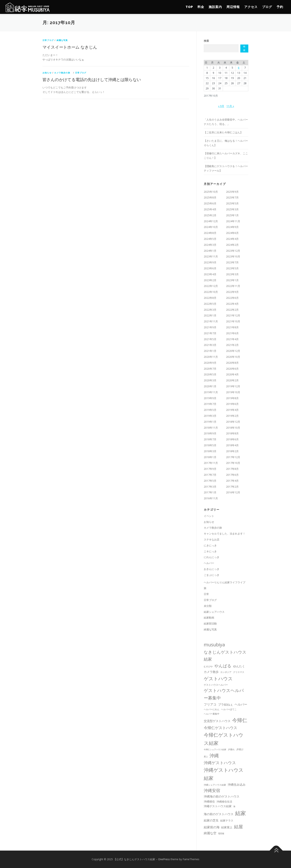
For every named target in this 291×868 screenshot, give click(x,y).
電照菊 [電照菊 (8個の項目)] (221, 834)
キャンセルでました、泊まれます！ (225, 534)
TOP (189, 7)
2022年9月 (232, 292)
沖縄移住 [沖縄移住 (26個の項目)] (209, 801)
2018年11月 (211, 428)
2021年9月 (210, 327)
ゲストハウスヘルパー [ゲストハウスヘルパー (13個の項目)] (216, 685)
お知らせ (47, 73)
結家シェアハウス (214, 612)
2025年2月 (210, 215)
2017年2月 (232, 487)
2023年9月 (210, 262)
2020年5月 (210, 374)
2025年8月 (210, 197)
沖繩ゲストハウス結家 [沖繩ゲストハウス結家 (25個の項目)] (218, 806)
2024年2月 (232, 245)
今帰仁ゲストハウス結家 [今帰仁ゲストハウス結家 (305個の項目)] (224, 739)
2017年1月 (210, 492)
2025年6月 (210, 203)
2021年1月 (210, 351)
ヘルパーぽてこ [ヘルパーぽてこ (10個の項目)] (229, 709)
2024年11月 (233, 221)
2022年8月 (210, 298)
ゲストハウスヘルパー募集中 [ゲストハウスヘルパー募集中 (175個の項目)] (224, 694)
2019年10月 (233, 392)
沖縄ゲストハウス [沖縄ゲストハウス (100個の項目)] (220, 763)
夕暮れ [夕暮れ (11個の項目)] (231, 749)
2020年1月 (210, 386)
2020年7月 (210, 369)
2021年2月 (232, 345)
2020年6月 (232, 369)
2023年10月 (233, 256)
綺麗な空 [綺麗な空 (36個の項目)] (210, 833)
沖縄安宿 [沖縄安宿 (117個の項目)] (212, 790)
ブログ (267, 7)
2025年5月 (232, 203)
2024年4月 (232, 239)
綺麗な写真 (62, 40)
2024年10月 (211, 227)
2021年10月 (233, 321)
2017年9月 (210, 469)
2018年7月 (210, 439)
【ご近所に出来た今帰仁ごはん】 (223, 132)
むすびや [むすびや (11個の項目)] (208, 666)
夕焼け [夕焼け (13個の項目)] (240, 749)
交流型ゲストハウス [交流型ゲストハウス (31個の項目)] (217, 721)
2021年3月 (210, 345)
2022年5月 (210, 304)
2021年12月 (233, 315)
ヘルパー (209, 563)
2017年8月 (232, 469)
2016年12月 (233, 492)
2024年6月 (232, 233)
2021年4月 (232, 339)
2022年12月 (211, 286)
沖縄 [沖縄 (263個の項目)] (214, 755)
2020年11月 (211, 357)
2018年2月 (232, 451)
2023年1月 (232, 280)
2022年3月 (210, 310)
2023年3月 (232, 274)
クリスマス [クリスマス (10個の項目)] (239, 672)
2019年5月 (210, 410)
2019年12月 (233, 386)
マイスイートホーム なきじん (70, 47)
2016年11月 (211, 498)
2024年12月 (211, 221)
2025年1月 (232, 215)
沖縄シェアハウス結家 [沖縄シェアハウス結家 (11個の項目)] (215, 785)
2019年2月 (232, 416)
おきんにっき (212, 569)
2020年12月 (233, 351)
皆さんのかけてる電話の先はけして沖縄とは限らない (92, 79)
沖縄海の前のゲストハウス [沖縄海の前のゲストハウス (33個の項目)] (222, 796)
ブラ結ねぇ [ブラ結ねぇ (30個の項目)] (225, 704)
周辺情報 (233, 7)
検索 (206, 41)
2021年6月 (232, 333)
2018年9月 (210, 433)
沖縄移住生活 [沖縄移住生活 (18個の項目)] (224, 802)
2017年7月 (210, 475)
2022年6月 (232, 298)
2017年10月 (233, 463)
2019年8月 (232, 398)
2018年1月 (210, 457)
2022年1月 (210, 315)
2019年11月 (211, 392)
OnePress (164, 859)
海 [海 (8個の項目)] (234, 806)
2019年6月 (232, 404)
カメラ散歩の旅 (63, 73)
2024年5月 (210, 239)
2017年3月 (210, 487)
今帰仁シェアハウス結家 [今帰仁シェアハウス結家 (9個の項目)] (215, 749)
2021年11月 (211, 321)
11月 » (230, 106)
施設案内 (215, 7)
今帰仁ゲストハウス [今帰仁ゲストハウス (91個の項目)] (220, 728)
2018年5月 (210, 445)
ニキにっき (210, 551)
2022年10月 (211, 292)
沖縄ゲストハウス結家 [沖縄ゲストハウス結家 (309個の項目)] (224, 774)
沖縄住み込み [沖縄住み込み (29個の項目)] (237, 785)
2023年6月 (210, 268)
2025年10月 (211, 192)
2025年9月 (232, 192)
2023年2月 (210, 280)
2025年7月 (232, 197)
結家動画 (209, 618)
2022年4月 (232, 304)
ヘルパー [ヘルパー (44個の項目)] (241, 704)
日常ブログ (48, 40)
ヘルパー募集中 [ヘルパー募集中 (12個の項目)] (212, 714)
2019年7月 (210, 404)
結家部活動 (210, 623)
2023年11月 (211, 256)
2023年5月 (232, 268)
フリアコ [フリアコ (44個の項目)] (210, 704)
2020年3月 (210, 380)
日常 (206, 594)
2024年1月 (210, 251)
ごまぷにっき (212, 575)
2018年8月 (232, 433)
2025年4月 (210, 209)
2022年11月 (233, 286)
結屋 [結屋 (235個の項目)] (238, 827)
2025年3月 (232, 209)
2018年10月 (233, 428)
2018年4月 (232, 445)
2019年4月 (232, 410)
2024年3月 (210, 245)
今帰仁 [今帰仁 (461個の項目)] (240, 720)
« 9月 (221, 106)
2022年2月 (232, 310)
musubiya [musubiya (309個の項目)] (214, 645)
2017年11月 (211, 463)
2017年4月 (232, 481)
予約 (280, 7)
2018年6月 (232, 439)
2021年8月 (232, 327)
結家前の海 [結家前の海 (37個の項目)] (212, 827)
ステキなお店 (212, 539)
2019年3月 (210, 416)
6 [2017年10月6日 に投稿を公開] (239, 68)
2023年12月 (233, 251)
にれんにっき (212, 557)
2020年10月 (233, 357)
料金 (201, 7)
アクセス (251, 7)
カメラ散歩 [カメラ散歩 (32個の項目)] (211, 672)
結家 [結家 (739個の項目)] (241, 813)
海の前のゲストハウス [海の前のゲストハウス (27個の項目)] (219, 814)
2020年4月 (232, 374)
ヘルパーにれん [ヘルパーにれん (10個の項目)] (212, 709)
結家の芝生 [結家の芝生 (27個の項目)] (211, 820)
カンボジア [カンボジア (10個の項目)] (226, 672)
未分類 (208, 606)
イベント (209, 516)
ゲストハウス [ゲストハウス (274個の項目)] (218, 678)
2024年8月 (210, 233)
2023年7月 (232, 262)
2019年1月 (210, 422)
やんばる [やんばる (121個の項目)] (223, 666)
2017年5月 (210, 481)
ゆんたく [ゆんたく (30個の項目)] (239, 666)
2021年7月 (210, 333)
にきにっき (210, 545)
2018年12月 (233, 422)
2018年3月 (210, 451)
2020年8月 (232, 363)
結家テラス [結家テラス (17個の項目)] (227, 820)
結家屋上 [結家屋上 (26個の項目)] (227, 827)
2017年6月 (232, 475)
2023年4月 (210, 274)
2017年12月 (233, 457)
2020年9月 (210, 363)
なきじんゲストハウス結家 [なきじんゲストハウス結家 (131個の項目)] (225, 655)
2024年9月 (232, 227)
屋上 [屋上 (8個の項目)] (206, 757)
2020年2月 (232, 380)
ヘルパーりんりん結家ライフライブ (225, 582)
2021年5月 (210, 339)
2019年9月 (210, 398)
